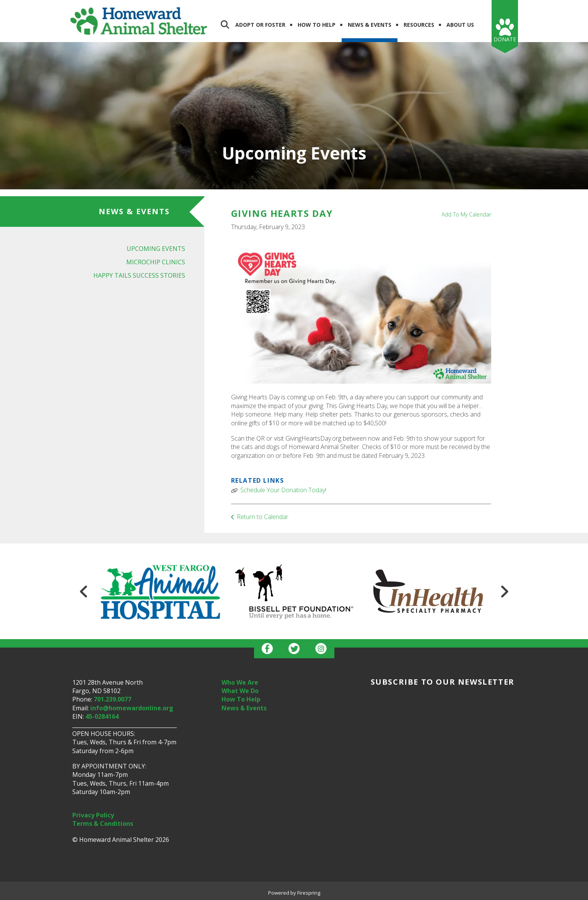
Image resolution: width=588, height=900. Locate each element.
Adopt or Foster (260, 25)
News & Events (370, 25)
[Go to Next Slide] (504, 591)
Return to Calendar (263, 517)
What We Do (240, 691)
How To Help (317, 25)
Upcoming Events (156, 249)
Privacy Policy (93, 815)
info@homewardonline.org (132, 708)
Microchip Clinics (156, 262)
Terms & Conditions (103, 824)
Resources (419, 25)
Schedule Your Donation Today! (283, 490)
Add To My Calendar (466, 214)
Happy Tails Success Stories (139, 275)
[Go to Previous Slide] (84, 591)
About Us (460, 25)
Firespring (309, 893)
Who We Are (240, 682)
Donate (505, 39)
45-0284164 (102, 716)
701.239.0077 (112, 699)
